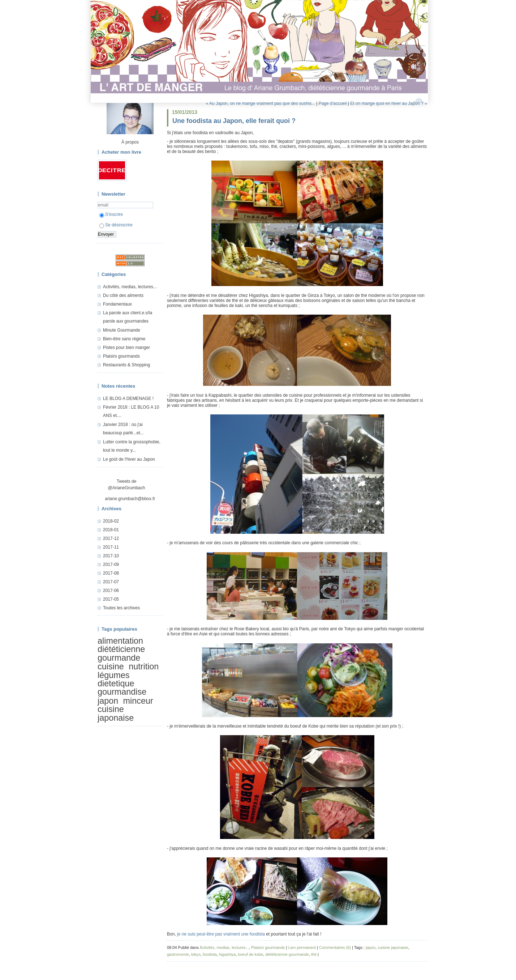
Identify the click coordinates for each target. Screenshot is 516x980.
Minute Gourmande (122, 330)
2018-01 (111, 530)
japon (108, 701)
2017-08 (111, 573)
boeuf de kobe (250, 954)
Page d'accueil (333, 103)
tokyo (196, 954)
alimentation (120, 641)
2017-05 (111, 599)
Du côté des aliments (123, 295)
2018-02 (111, 521)
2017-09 (111, 564)
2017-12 (111, 538)
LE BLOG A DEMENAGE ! (128, 399)
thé (314, 954)
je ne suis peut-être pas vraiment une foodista (221, 934)
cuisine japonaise (116, 713)
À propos (130, 142)
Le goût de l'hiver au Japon (129, 459)
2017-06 (111, 591)
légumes (113, 675)
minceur (138, 701)
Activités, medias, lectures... (130, 287)
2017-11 (111, 547)
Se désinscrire (116, 225)
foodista (210, 954)
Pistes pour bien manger (126, 348)
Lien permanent (302, 947)
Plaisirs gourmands (121, 356)
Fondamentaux (117, 304)
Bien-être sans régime (124, 339)
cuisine (111, 666)
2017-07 (111, 582)
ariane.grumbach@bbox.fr (130, 499)
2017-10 (111, 556)
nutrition (144, 666)
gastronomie (178, 954)
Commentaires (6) (335, 947)
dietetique (116, 683)
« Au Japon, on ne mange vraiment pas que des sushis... (261, 103)
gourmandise (122, 692)
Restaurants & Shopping (126, 365)
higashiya (227, 954)
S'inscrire (111, 214)
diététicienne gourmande (121, 653)
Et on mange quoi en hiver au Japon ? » (389, 103)
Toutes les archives (121, 608)
